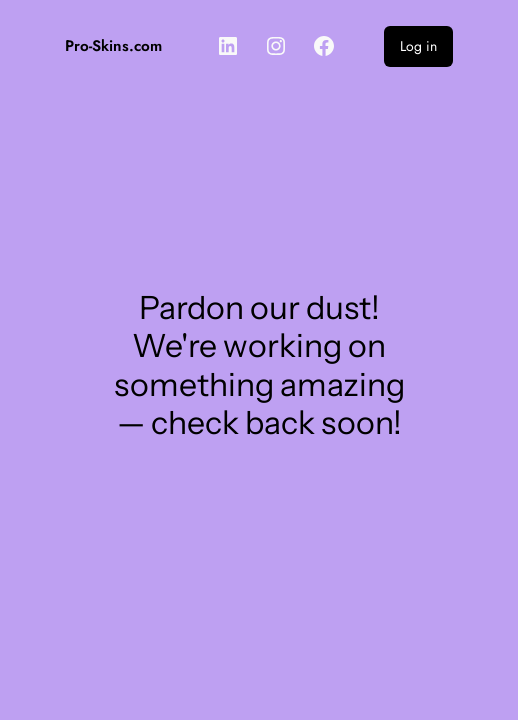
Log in (418, 46)
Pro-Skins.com (113, 46)
